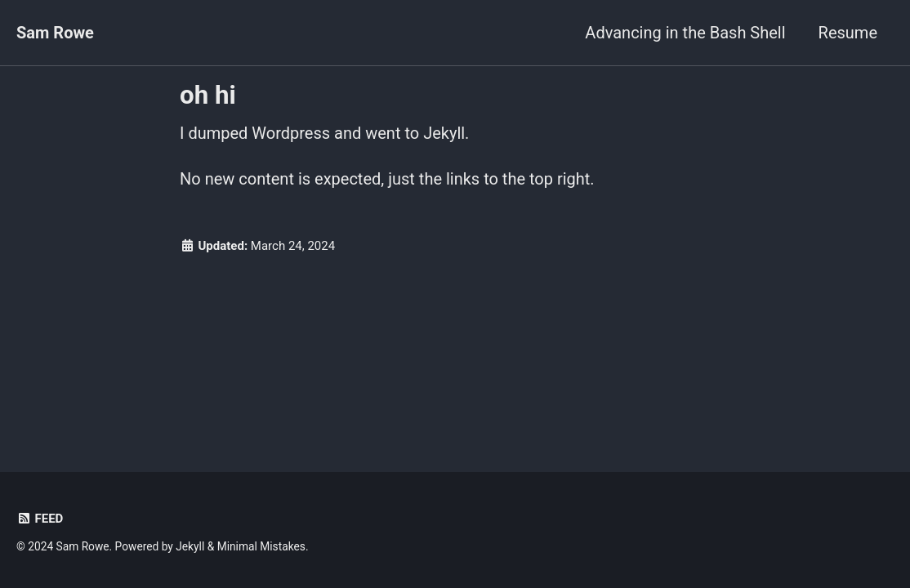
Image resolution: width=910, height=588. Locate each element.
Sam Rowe (55, 33)
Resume (848, 33)
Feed (40, 519)
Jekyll (190, 546)
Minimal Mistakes (261, 546)
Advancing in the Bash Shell (685, 33)
